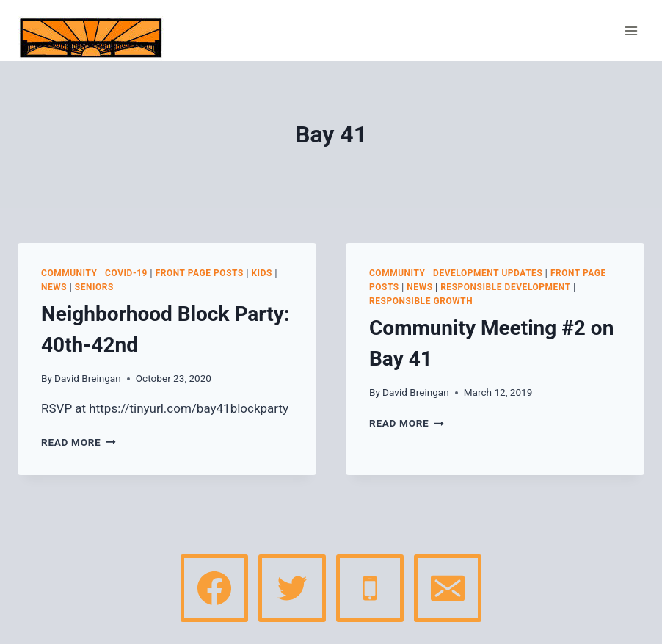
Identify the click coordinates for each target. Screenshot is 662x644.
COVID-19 (126, 273)
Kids (261, 273)
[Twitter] (292, 588)
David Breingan (88, 378)
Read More (79, 442)
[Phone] (370, 588)
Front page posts (200, 273)
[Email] (448, 588)
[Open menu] (631, 30)
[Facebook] (214, 588)
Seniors (94, 287)
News (54, 287)
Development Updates (488, 273)
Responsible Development (506, 287)
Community (69, 273)
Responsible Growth (421, 301)
